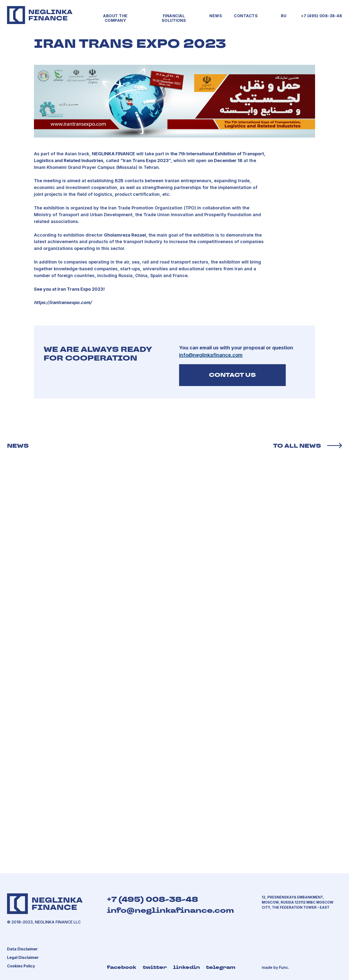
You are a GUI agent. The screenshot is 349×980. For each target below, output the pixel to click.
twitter (155, 967)
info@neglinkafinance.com (170, 910)
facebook (122, 967)
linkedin (186, 967)
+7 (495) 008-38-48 (321, 16)
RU (284, 16)
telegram (221, 967)
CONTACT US (232, 375)
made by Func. (275, 967)
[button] (23, 957)
